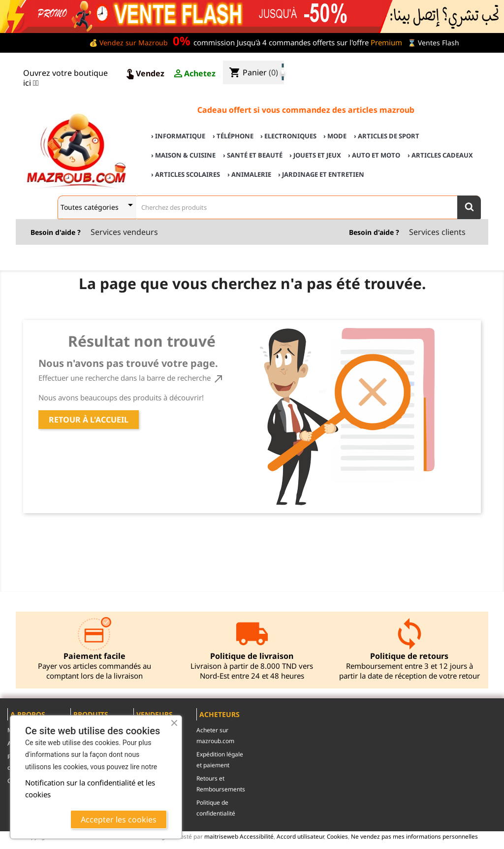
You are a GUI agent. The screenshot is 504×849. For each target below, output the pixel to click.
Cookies (337, 836)
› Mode (335, 136)
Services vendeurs (124, 232)
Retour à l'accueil (89, 420)
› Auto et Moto (374, 155)
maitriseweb (221, 836)
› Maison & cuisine (183, 155)
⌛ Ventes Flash (433, 43)
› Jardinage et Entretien (321, 174)
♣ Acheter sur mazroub (417, 65)
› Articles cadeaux (440, 155)
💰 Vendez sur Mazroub (128, 43)
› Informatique (178, 136)
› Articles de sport (387, 136)
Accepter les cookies (119, 819)
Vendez (144, 74)
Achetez (194, 74)
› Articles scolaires (186, 174)
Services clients (437, 232)
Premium (386, 42)
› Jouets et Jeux (315, 155)
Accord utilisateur (300, 836)
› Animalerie (249, 174)
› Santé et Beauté (253, 155)
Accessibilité (257, 836)
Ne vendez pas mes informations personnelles (414, 836)
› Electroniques (288, 136)
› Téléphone (233, 136)
